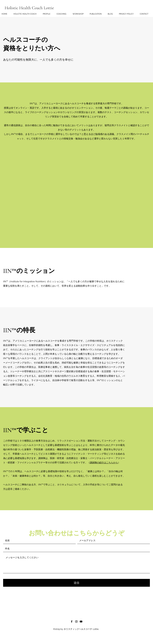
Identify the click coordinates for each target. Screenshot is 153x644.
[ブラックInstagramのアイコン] (76, 622)
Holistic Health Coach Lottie (29, 8)
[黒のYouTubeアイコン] (81, 622)
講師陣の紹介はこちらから (104, 463)
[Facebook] (72, 622)
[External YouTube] (76, 195)
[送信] (76, 583)
